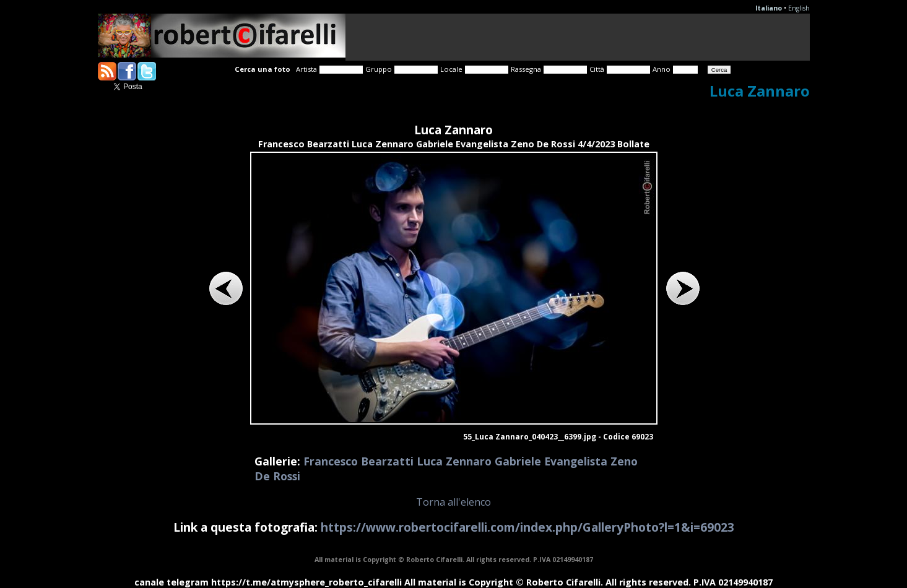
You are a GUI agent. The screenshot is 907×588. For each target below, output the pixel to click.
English (799, 8)
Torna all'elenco (453, 502)
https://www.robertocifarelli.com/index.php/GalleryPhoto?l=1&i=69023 (527, 527)
